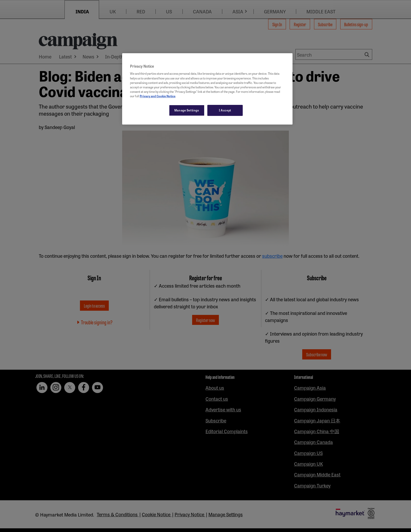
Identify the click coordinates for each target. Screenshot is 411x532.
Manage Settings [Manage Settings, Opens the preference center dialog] (187, 110)
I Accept (225, 110)
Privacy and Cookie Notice (158, 96)
